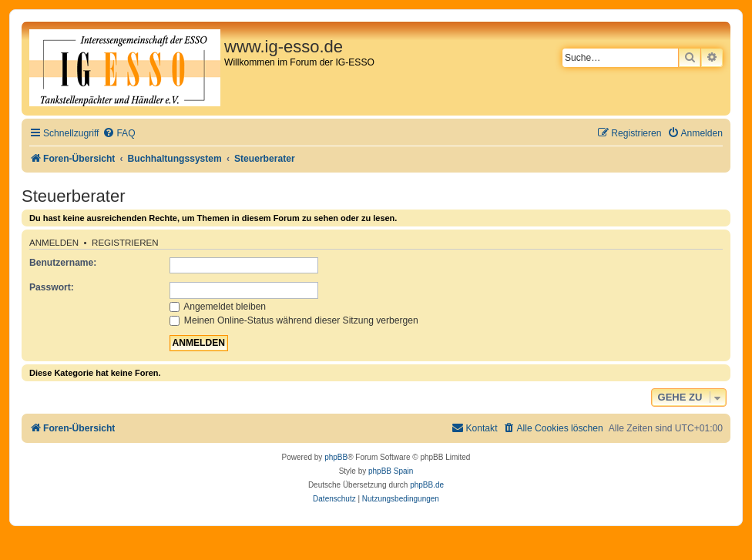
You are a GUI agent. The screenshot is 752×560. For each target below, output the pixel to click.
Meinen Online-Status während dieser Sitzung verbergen (294, 320)
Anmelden (54, 243)
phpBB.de (427, 485)
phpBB (336, 457)
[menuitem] (119, 134)
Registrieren (125, 243)
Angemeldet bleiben (218, 307)
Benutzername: (63, 263)
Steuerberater (74, 196)
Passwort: (52, 287)
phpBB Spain (391, 471)
